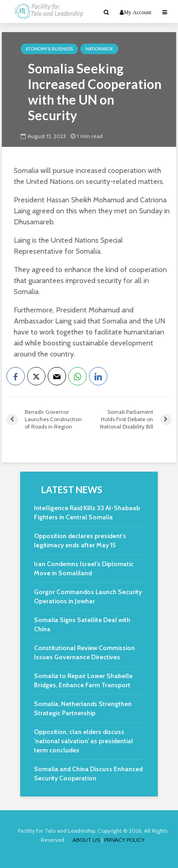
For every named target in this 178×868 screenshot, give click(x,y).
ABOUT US (86, 840)
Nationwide (99, 49)
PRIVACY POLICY (124, 840)
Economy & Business (49, 49)
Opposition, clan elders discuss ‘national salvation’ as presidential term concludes (83, 741)
